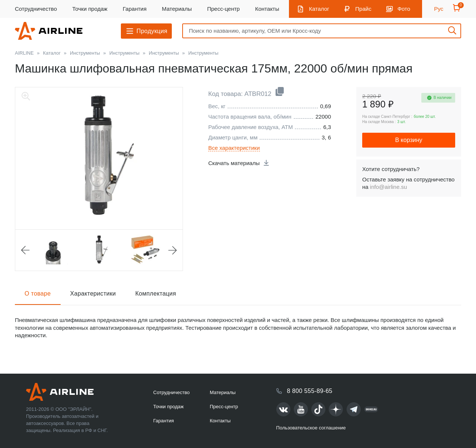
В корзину (409, 140)
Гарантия (135, 9)
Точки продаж (90, 9)
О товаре (38, 294)
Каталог (319, 9)
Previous (25, 250)
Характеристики (93, 294)
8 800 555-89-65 (310, 391)
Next (173, 250)
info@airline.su (388, 187)
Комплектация (156, 294)
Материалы (177, 9)
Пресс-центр (223, 9)
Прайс (363, 9)
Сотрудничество (36, 9)
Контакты (267, 9)
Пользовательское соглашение (311, 428)
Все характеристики (234, 148)
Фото (404, 9)
